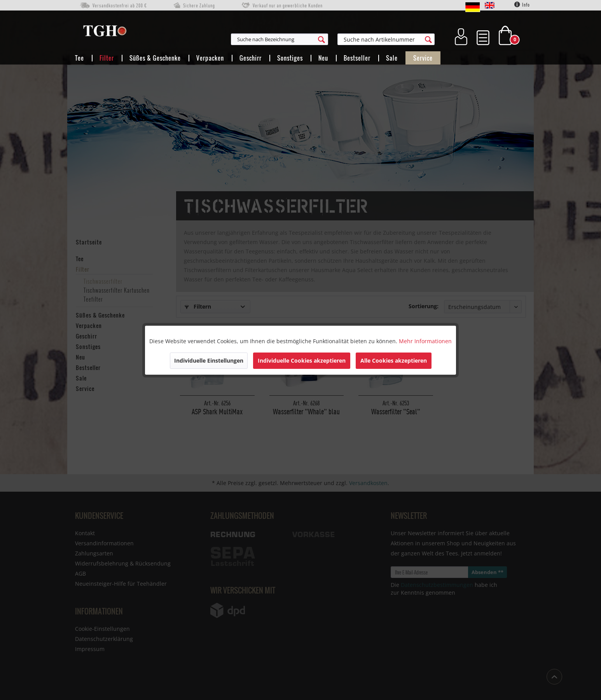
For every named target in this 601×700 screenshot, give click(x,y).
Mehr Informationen (425, 341)
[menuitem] (318, 39)
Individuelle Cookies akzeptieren (302, 360)
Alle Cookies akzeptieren (394, 360)
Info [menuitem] (522, 5)
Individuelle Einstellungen (209, 360)
